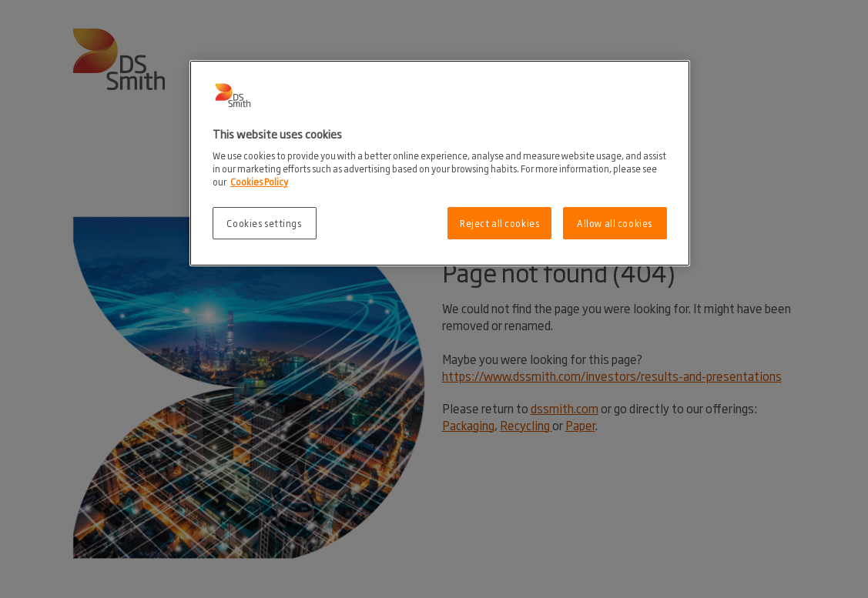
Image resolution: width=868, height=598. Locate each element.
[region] (440, 164)
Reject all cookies (499, 223)
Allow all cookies (615, 223)
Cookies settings (264, 223)
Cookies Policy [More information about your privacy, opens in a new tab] (259, 181)
